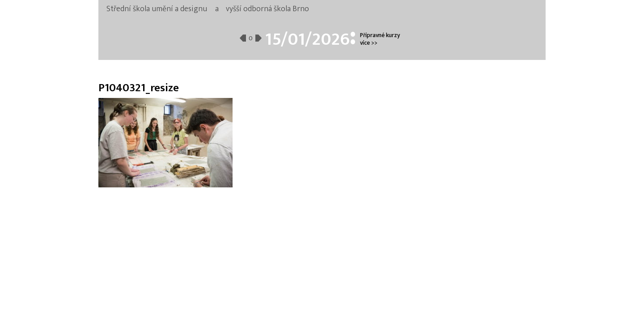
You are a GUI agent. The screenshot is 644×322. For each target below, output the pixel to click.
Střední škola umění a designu (157, 9)
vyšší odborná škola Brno (267, 9)
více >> (369, 43)
